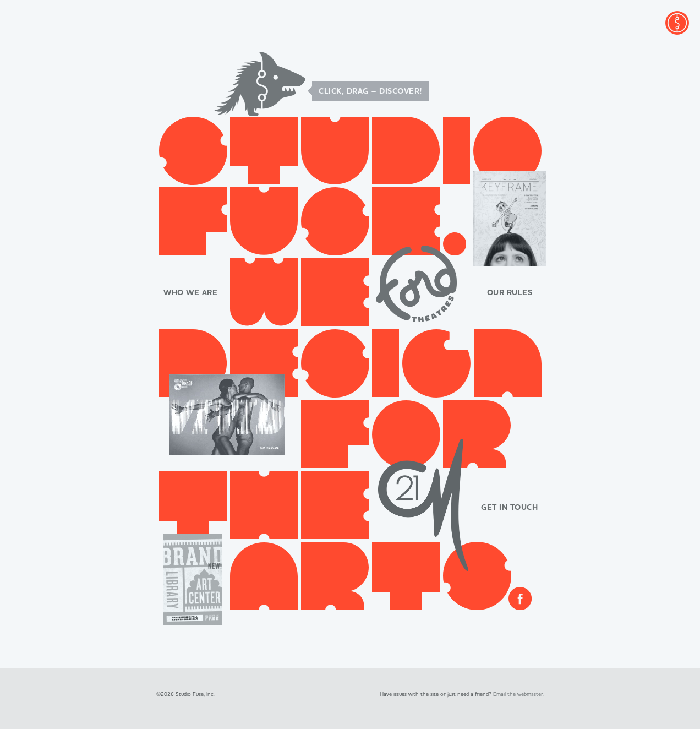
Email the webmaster (518, 694)
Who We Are (190, 293)
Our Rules (510, 293)
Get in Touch (509, 508)
